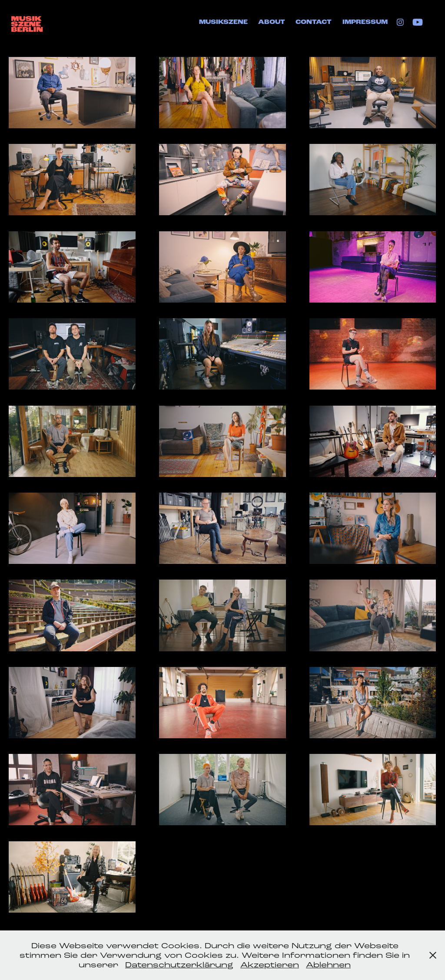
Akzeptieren (270, 965)
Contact (314, 22)
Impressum (365, 22)
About (272, 22)
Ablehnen (328, 965)
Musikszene (223, 22)
